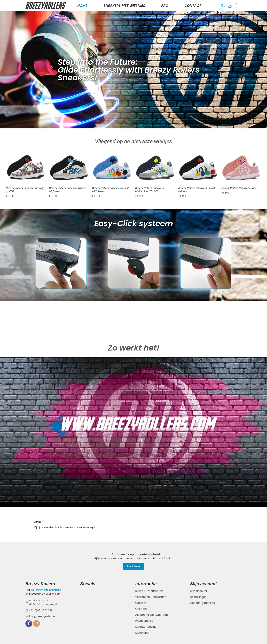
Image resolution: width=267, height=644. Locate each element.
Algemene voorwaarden (151, 615)
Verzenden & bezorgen (151, 597)
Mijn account (199, 591)
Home (82, 6)
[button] (29, 525)
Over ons (141, 609)
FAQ (165, 6)
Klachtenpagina (146, 627)
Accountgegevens (202, 603)
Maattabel (142, 633)
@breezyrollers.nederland (46, 590)
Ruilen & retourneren (149, 591)
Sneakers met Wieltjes (124, 6)
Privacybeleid (144, 621)
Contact (193, 6)
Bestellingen (198, 597)
